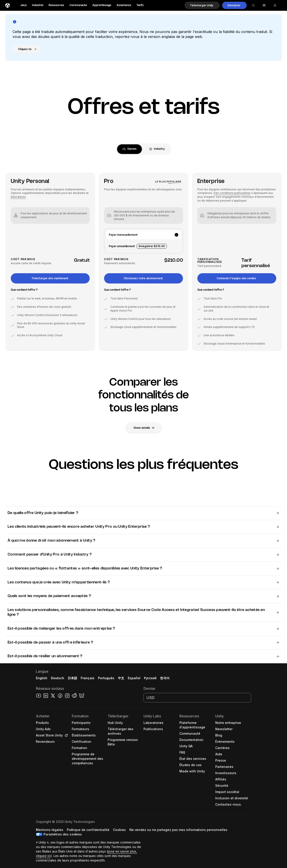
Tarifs (140, 5)
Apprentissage (102, 5)
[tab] (129, 149)
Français (88, 678)
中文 (121, 678)
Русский (150, 678)
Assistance (124, 5)
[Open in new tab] (65, 735)
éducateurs (18, 197)
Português (106, 678)
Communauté (78, 5)
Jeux (24, 5)
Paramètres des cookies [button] (63, 834)
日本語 (72, 678)
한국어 (165, 678)
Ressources (56, 5)
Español (134, 678)
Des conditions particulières (232, 193)
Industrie (38, 5)
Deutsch (58, 678)
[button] (202, 5)
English (42, 678)
